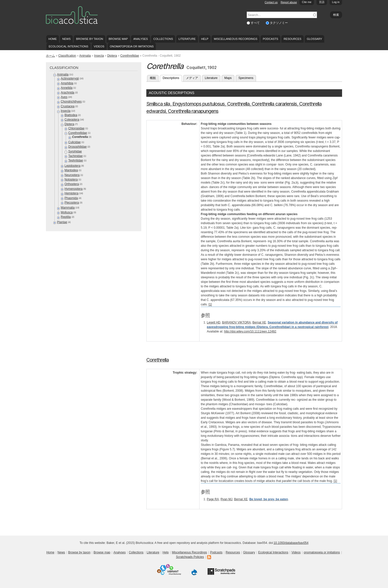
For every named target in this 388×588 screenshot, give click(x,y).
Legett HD (214, 322)
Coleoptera (72, 120)
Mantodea (71, 170)
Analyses (141, 39)
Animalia (85, 56)
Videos (99, 46)
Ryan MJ (227, 499)
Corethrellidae (130, 56)
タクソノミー (279, 23)
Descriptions (172, 77)
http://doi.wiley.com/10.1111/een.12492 (250, 331)
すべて (256, 23)
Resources (292, 39)
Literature (187, 39)
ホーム (50, 56)
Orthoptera (72, 184)
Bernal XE (259, 322)
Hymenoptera (74, 189)
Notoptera (71, 180)
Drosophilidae (77, 147)
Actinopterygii (70, 78)
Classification (67, 56)
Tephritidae (76, 160)
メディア (192, 78)
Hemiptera (71, 193)
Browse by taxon (90, 39)
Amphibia (67, 83)
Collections (163, 39)
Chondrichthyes (71, 102)
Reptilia (66, 217)
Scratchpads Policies (190, 557)
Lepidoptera (72, 166)
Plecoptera (72, 203)
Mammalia (68, 208)
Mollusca (67, 212)
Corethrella (157, 360)
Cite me (307, 2)
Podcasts (270, 39)
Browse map (118, 39)
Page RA (213, 499)
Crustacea (68, 106)
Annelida (67, 88)
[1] (210, 304)
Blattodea (71, 115)
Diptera (112, 56)
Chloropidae (76, 128)
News (66, 39)
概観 (153, 78)
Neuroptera (72, 175)
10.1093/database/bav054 (291, 543)
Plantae (62, 222)
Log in (336, 2)
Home (53, 39)
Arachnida (68, 93)
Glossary (315, 39)
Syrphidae (75, 151)
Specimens (246, 78)
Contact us (271, 2)
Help (205, 39)
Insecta (99, 56)
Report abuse (289, 2)
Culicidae (74, 142)
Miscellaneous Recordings (236, 39)
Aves (64, 97)
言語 (322, 2)
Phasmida (71, 198)
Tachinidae (75, 156)
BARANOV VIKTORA (236, 322)
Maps (228, 78)
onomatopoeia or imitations (132, 46)
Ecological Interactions (69, 46)
